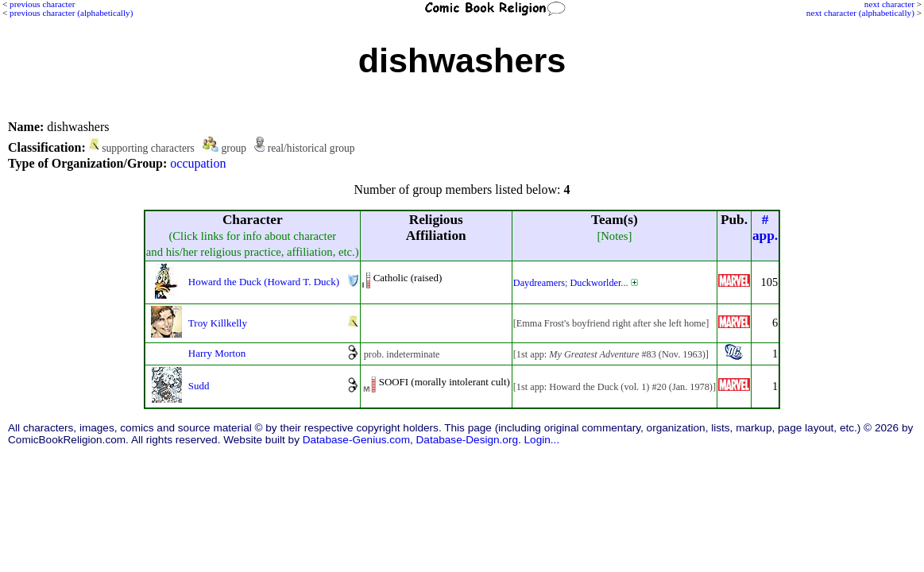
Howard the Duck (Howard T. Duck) (264, 282)
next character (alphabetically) (860, 13)
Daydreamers (539, 283)
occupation (198, 163)
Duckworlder (595, 283)
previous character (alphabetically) (71, 13)
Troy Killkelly (218, 323)
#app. (765, 228)
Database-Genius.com (356, 440)
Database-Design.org (467, 440)
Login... (542, 440)
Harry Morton (217, 353)
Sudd (199, 386)
